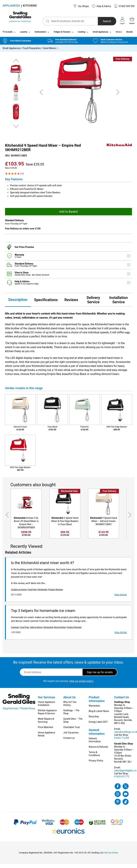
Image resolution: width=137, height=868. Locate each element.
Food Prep (32, 591)
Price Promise (26, 248)
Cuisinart (15, 629)
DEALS (119, 33)
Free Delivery (123, 60)
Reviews (71, 301)
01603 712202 (122, 739)
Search (104, 21)
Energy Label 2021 (98, 723)
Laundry (24, 33)
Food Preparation (32, 50)
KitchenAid (42, 591)
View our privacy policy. (81, 682)
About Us (69, 699)
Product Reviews (56, 591)
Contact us (69, 739)
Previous (16, 62)
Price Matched (45, 729)
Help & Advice (102, 6)
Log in (122, 21)
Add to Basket (69, 213)
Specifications (46, 301)
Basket (132, 21)
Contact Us (122, 699)
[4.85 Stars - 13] (68, 175)
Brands (130, 33)
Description (18, 301)
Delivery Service (93, 301)
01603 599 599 (124, 6)
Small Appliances (100, 33)
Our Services (46, 699)
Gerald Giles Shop (23, 276)
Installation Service (119, 301)
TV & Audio (8, 33)
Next (16, 127)
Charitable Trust (72, 729)
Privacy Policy (96, 762)
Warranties (94, 707)
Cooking (82, 33)
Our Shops (81, 6)
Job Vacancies (71, 734)
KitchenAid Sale (69, 492)
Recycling (94, 718)
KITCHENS (30, 6)
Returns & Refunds (98, 748)
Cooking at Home (19, 591)
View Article (121, 596)
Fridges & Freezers (62, 33)
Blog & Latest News (99, 712)
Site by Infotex (111, 854)
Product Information (97, 700)
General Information (97, 733)
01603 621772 (122, 778)
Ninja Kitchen (60, 629)
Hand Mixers (50, 50)
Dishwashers (40, 33)
